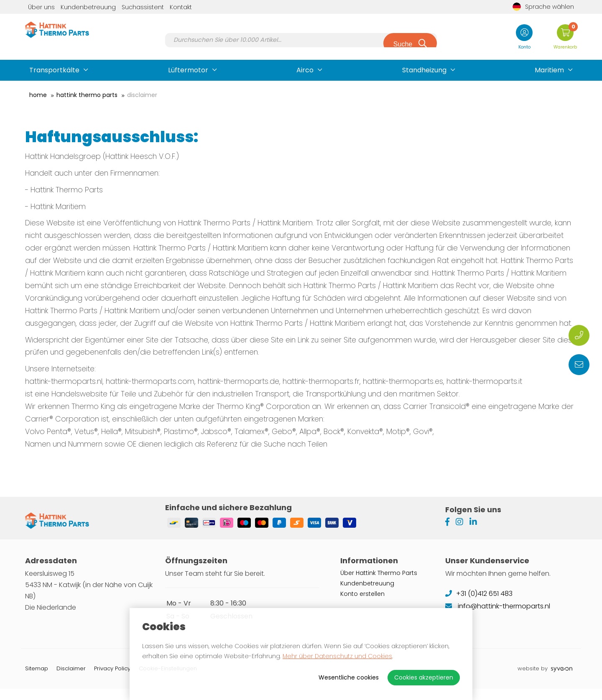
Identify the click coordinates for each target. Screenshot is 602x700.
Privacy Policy (112, 680)
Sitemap (37, 680)
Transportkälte (54, 70)
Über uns (41, 7)
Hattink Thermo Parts (87, 95)
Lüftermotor (188, 70)
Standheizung (424, 70)
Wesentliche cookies (349, 677)
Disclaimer (142, 95)
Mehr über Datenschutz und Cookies (337, 656)
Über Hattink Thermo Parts (379, 584)
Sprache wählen (543, 7)
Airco (305, 70)
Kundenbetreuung (88, 7)
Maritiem (549, 70)
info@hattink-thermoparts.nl (498, 617)
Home (38, 95)
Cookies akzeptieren (424, 677)
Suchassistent (143, 7)
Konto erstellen (362, 605)
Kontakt (181, 7)
